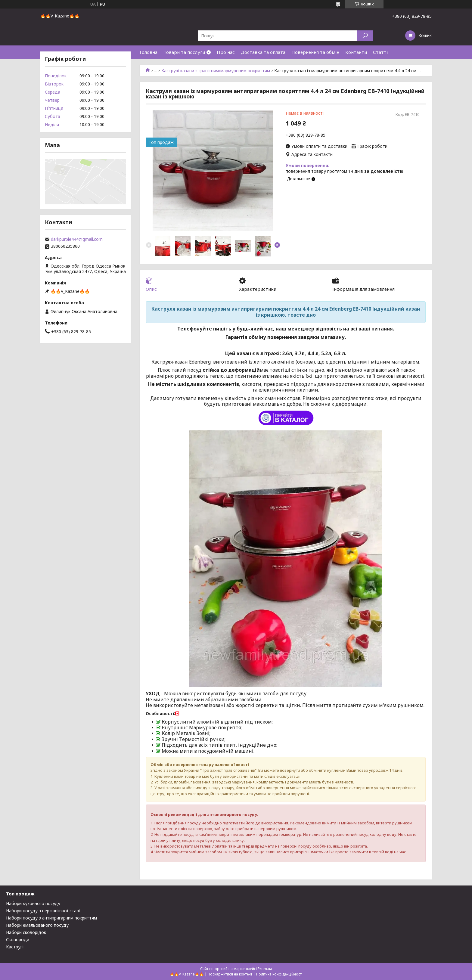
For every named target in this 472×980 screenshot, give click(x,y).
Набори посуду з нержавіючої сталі (43, 911)
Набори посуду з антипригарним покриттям (51, 918)
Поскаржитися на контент (230, 974)
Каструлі (15, 947)
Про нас (226, 52)
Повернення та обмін (315, 52)
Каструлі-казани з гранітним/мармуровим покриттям (216, 71)
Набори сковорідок (26, 932)
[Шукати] (365, 36)
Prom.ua (265, 969)
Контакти (356, 52)
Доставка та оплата (263, 52)
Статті (380, 52)
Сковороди (18, 940)
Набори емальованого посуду (37, 925)
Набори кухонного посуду (33, 903)
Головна (149, 52)
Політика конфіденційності (279, 974)
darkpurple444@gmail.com (77, 239)
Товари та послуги (184, 52)
